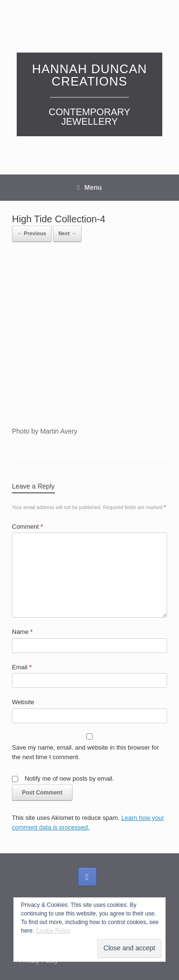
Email (22, 667)
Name (22, 632)
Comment (27, 527)
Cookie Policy (53, 931)
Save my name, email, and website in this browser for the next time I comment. (85, 752)
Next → (67, 233)
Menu (90, 187)
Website (23, 702)
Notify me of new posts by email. (69, 779)
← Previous (32, 233)
